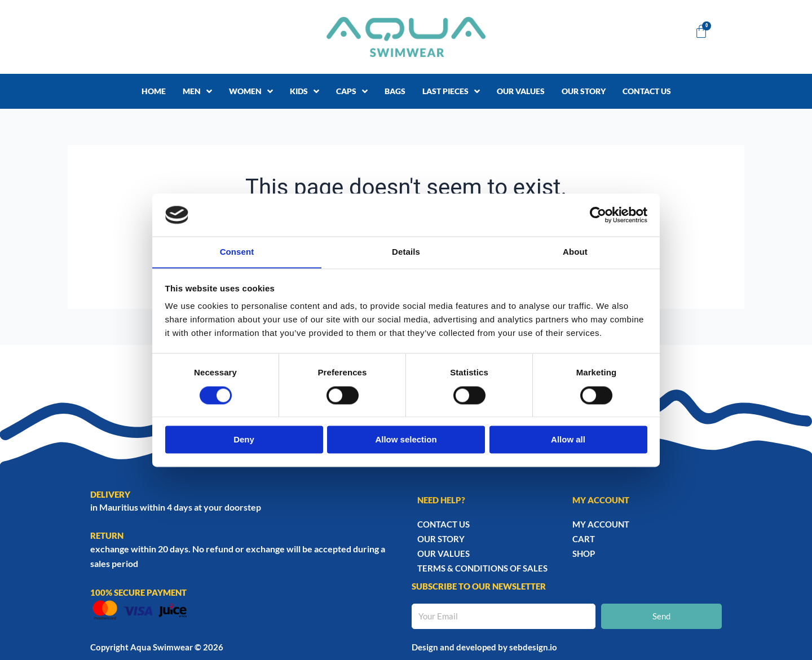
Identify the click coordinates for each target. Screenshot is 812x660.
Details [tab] (406, 252)
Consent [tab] (237, 252)
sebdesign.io (533, 647)
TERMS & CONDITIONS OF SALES (482, 568)
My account (601, 524)
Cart (584, 539)
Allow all (568, 440)
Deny (244, 440)
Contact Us (443, 524)
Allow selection (406, 440)
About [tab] (575, 252)
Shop (584, 553)
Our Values (443, 553)
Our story (441, 539)
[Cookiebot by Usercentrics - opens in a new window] (598, 215)
